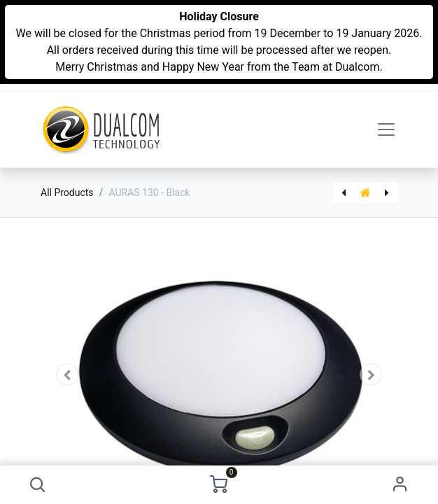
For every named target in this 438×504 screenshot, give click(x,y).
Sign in (401, 485)
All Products (67, 192)
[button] (37, 485)
